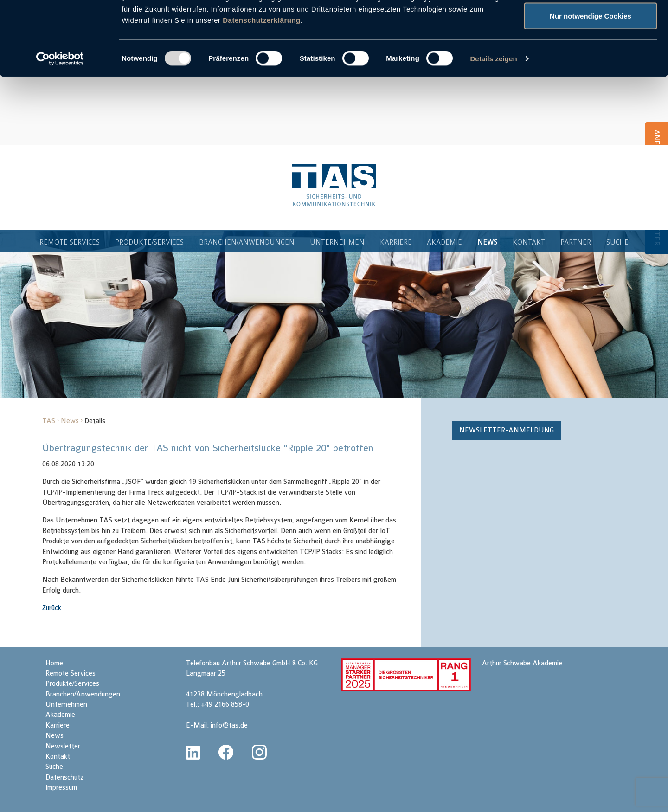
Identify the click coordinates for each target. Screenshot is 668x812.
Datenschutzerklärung (262, 89)
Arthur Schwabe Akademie (522, 664)
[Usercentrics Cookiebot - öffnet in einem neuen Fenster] (60, 128)
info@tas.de (229, 726)
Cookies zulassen (591, 24)
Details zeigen (493, 128)
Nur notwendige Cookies (591, 85)
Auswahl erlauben (591, 55)
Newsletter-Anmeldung (507, 431)
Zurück (52, 609)
